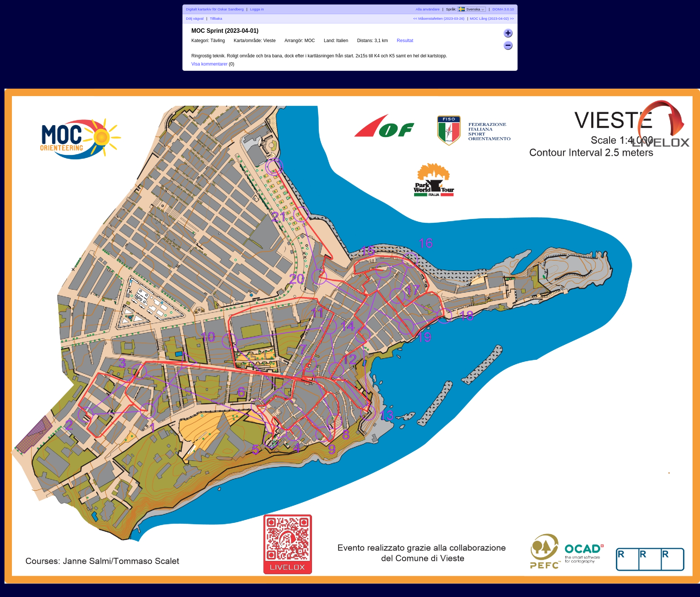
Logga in (257, 9)
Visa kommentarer (209, 64)
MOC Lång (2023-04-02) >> (492, 18)
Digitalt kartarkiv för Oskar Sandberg (215, 9)
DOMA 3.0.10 (503, 9)
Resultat (405, 41)
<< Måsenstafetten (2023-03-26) (439, 18)
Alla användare (428, 9)
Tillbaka (216, 18)
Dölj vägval (195, 18)
